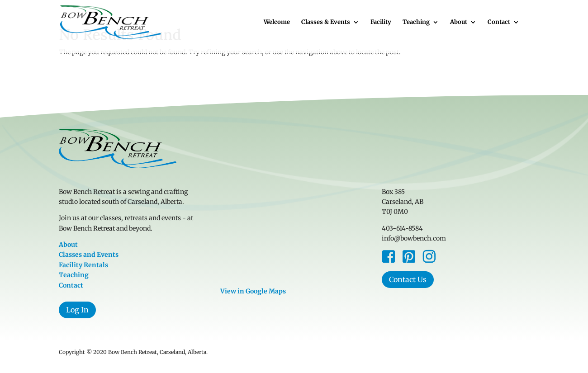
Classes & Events (326, 22)
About (459, 22)
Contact (499, 22)
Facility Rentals (83, 265)
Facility (381, 22)
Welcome (277, 22)
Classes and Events (89, 255)
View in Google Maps (253, 291)
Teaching (416, 22)
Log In (77, 310)
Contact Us (408, 279)
